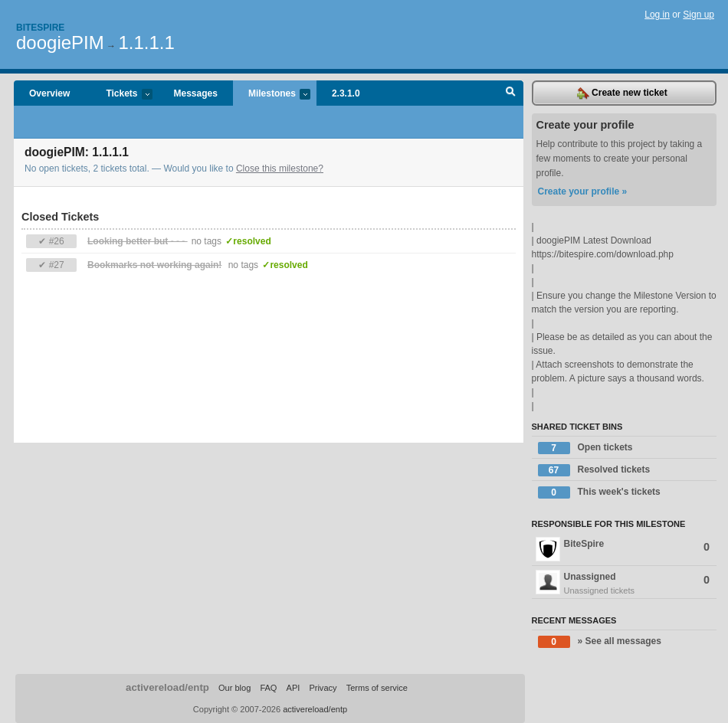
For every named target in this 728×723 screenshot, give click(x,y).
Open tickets (585, 448)
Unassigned (625, 584)
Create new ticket (622, 93)
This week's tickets (599, 492)
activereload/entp (167, 687)
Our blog (234, 688)
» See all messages (600, 642)
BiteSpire (623, 549)
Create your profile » (583, 191)
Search (511, 93)
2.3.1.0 (346, 93)
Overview (49, 93)
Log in (657, 15)
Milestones (272, 95)
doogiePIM (60, 43)
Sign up (698, 15)
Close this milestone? (280, 168)
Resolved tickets (594, 470)
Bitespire (40, 28)
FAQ (268, 688)
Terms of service (377, 688)
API (293, 688)
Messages (196, 93)
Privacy (323, 688)
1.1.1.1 (146, 43)
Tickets (121, 95)
